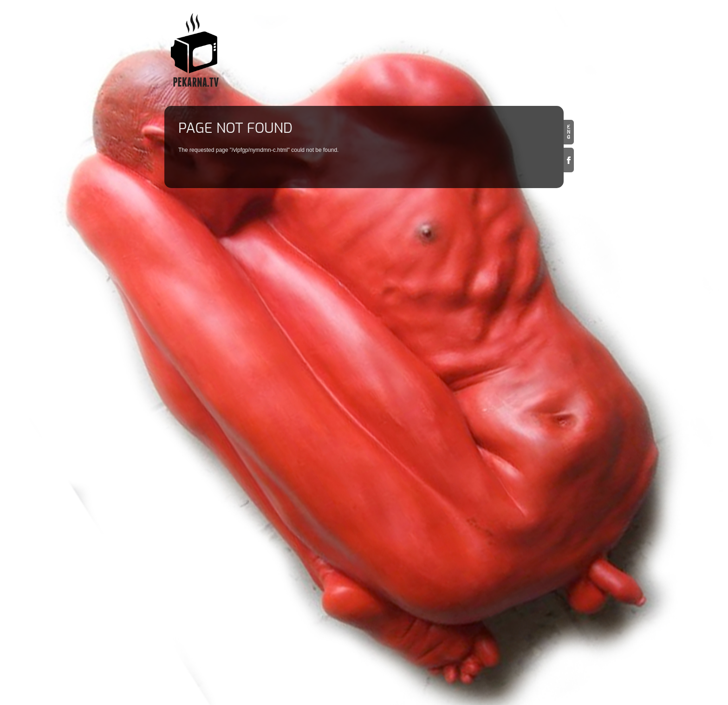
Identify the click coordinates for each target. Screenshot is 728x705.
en (569, 132)
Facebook (569, 160)
